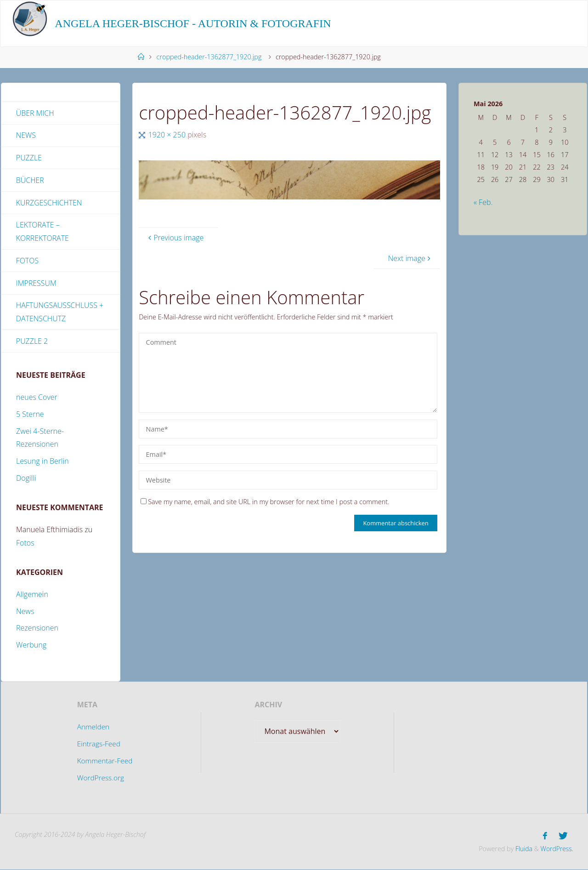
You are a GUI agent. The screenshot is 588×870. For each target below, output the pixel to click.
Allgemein (32, 595)
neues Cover (37, 398)
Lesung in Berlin (42, 462)
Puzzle (29, 158)
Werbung (31, 646)
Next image (410, 258)
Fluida (521, 849)
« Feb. (483, 202)
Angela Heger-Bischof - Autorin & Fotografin (193, 23)
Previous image (175, 238)
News (26, 136)
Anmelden (93, 728)
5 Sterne (30, 415)
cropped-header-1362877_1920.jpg (209, 57)
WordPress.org (100, 779)
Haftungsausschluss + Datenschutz (60, 313)
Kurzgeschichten (49, 203)
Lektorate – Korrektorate (43, 232)
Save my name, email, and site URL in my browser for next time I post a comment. (265, 502)
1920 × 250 (168, 135)
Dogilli (26, 479)
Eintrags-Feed (98, 745)
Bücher (30, 181)
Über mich (35, 113)
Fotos (28, 261)
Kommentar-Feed (105, 762)
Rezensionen (37, 629)
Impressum (36, 284)
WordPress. (556, 849)
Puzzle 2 (32, 342)
